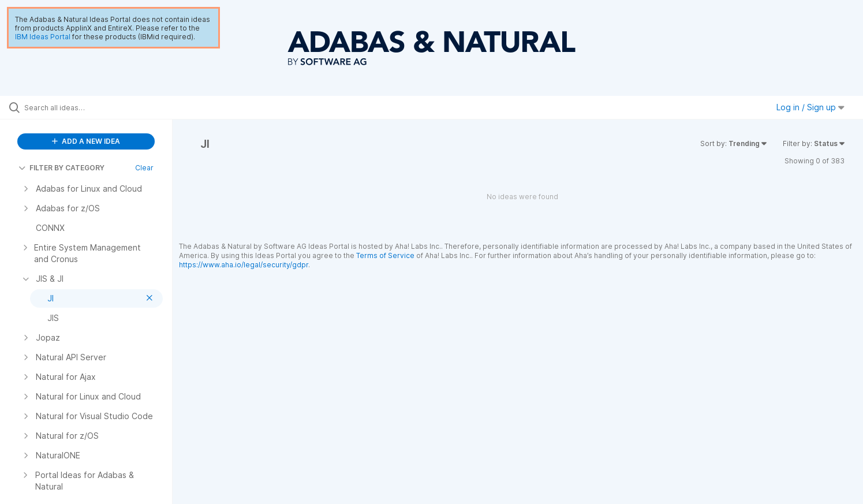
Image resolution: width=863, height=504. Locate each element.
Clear (144, 168)
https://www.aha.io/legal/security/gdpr (244, 265)
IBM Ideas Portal (43, 37)
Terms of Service (385, 255)
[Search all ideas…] (101, 107)
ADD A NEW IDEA (86, 141)
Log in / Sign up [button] (810, 107)
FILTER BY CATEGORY (61, 168)
